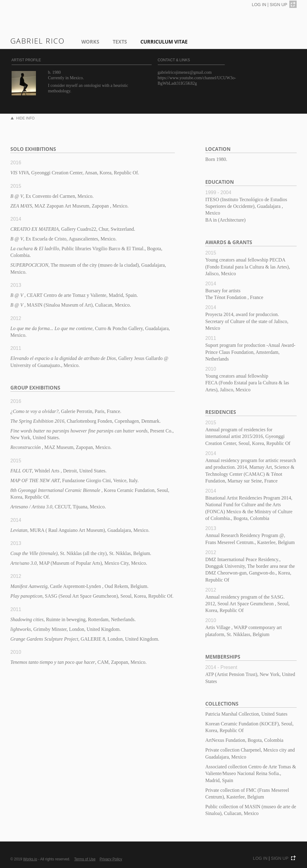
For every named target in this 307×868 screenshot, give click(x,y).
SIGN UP (279, 5)
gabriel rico (38, 41)
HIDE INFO (23, 118)
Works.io (30, 859)
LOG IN (259, 5)
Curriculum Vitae (164, 42)
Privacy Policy (111, 859)
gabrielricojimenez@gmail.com (185, 72)
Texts (120, 42)
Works (90, 42)
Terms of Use (85, 859)
